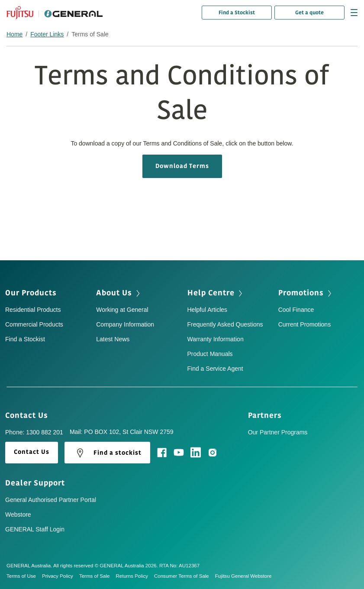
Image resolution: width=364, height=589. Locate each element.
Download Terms (182, 166)
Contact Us (29, 415)
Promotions (306, 293)
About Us (119, 293)
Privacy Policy (61, 576)
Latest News (113, 339)
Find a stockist (107, 453)
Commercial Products (34, 324)
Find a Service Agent (215, 369)
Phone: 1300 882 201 (34, 432)
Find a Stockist (237, 13)
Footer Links (47, 34)
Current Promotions (304, 324)
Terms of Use (24, 576)
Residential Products (33, 310)
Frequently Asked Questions (225, 324)
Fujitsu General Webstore (243, 576)
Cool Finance (296, 310)
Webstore (18, 515)
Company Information (125, 324)
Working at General (122, 310)
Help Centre (216, 293)
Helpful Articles (208, 310)
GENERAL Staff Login (35, 529)
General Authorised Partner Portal (51, 500)
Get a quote (309, 13)
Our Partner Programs (278, 432)
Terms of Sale (98, 576)
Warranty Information (216, 339)
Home (14, 34)
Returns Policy (135, 576)
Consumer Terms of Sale (185, 576)
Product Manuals (210, 354)
